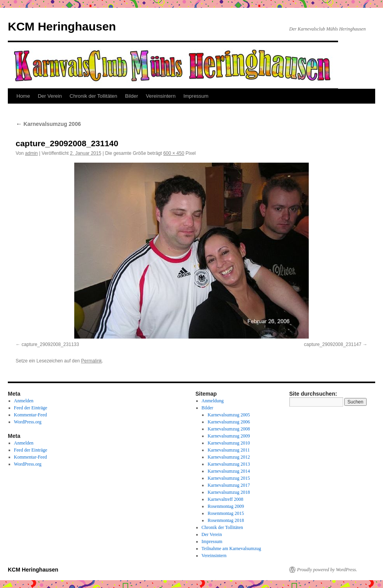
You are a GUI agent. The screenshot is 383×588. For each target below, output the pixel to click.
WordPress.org (28, 422)
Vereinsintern (161, 96)
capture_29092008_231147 (333, 344)
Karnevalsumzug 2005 (229, 415)
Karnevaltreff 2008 (225, 499)
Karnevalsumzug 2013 (229, 464)
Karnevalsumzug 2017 (229, 485)
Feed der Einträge (31, 408)
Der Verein (50, 96)
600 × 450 (174, 153)
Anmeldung (213, 401)
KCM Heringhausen (62, 26)
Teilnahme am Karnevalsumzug (231, 549)
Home (23, 96)
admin (31, 153)
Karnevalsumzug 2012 (229, 457)
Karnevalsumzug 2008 (229, 429)
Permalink (91, 361)
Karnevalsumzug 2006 (48, 124)
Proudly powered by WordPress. (327, 570)
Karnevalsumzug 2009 (229, 436)
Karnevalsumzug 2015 (229, 478)
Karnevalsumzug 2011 (229, 450)
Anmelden (24, 401)
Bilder (132, 96)
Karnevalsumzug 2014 (229, 471)
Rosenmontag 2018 (226, 520)
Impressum (196, 96)
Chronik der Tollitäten (93, 96)
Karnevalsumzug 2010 (229, 443)
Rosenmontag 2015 (226, 513)
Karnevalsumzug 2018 (229, 492)
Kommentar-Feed (30, 415)
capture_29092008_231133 (50, 344)
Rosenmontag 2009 (226, 506)
